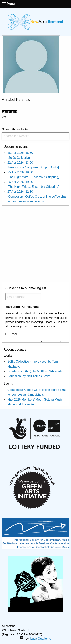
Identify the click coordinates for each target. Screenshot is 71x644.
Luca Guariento (41, 639)
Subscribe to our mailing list (26, 288)
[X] (39, 622)
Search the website (35, 134)
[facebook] (33, 622)
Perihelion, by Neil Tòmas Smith (29, 376)
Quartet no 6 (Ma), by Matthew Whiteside (35, 371)
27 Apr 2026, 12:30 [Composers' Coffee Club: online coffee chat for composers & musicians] (37, 196)
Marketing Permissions (22, 307)
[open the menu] (4, 4)
